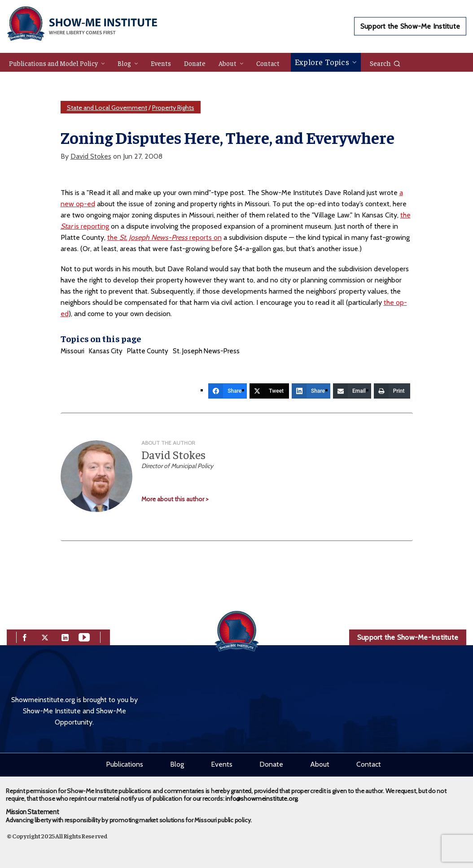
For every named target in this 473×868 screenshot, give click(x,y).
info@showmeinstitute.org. (262, 799)
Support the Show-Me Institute (410, 26)
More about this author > (175, 499)
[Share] (228, 391)
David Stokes (91, 156)
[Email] (352, 391)
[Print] (392, 391)
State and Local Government (107, 108)
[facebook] (25, 636)
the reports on (164, 237)
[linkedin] (65, 636)
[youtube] (84, 636)
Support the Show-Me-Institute (408, 637)
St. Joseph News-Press (206, 351)
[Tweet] (269, 391)
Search (385, 63)
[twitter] (45, 636)
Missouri (72, 351)
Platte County (148, 351)
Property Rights (173, 108)
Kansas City (106, 351)
